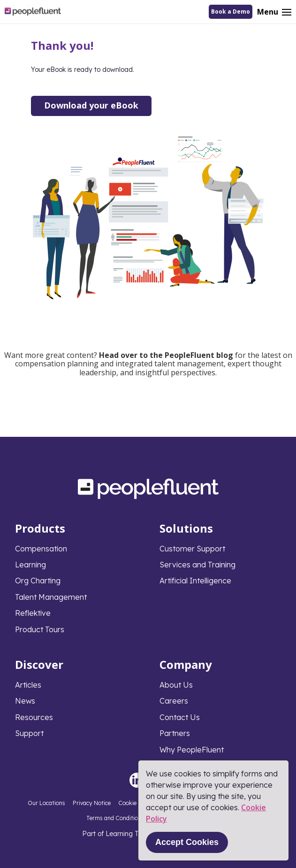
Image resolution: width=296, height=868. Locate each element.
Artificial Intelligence (195, 581)
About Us (176, 685)
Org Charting (38, 581)
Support (29, 733)
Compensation (41, 549)
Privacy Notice (92, 803)
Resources (34, 717)
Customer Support (192, 549)
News (25, 701)
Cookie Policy (136, 803)
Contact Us (180, 717)
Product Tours (40, 629)
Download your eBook (91, 105)
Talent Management (51, 597)
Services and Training (197, 565)
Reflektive (33, 613)
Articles (28, 685)
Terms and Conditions (115, 818)
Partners (175, 733)
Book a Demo (231, 12)
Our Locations (46, 803)
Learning (30, 565)
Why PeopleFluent (192, 750)
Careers (174, 701)
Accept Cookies (187, 842)
